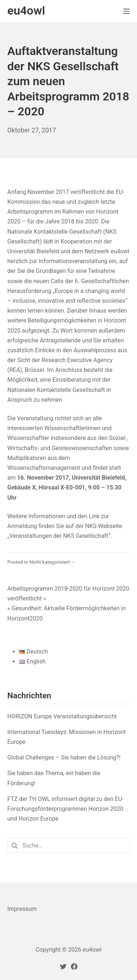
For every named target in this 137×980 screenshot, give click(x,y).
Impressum (22, 909)
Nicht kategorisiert (50, 562)
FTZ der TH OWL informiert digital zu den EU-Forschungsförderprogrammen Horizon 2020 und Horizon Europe (65, 809)
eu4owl (92, 950)
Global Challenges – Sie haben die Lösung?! (64, 757)
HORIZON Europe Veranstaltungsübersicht (62, 716)
